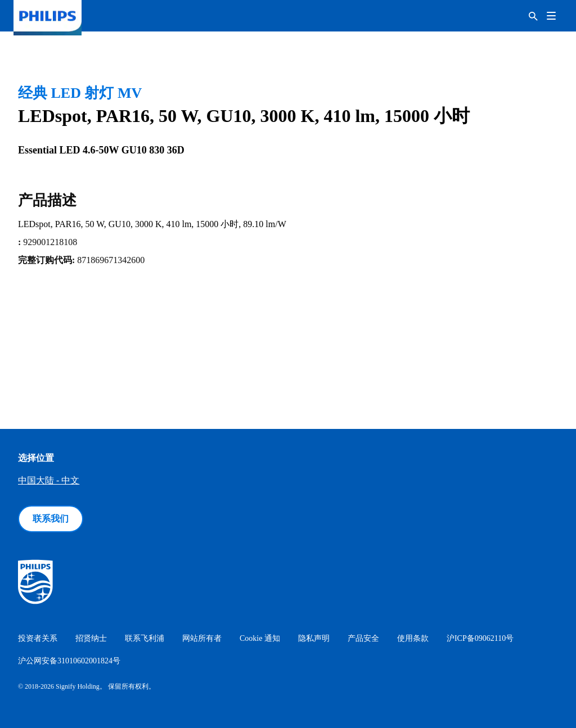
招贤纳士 (91, 638)
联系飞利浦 (145, 638)
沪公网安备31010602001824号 (69, 661)
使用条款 (413, 638)
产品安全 (363, 638)
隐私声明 (314, 638)
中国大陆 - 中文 (49, 480)
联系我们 (51, 519)
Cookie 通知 (260, 638)
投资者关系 (38, 638)
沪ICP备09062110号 (480, 638)
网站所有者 (202, 638)
